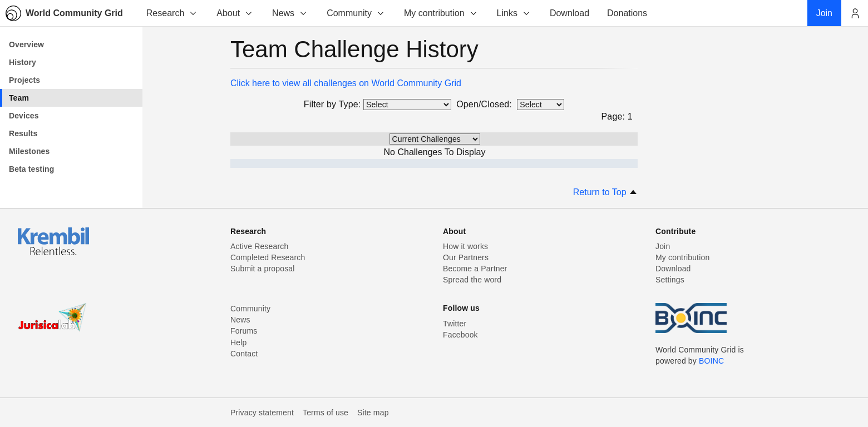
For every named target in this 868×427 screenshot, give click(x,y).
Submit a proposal (263, 269)
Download (673, 269)
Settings (670, 280)
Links (514, 13)
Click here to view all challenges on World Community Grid (346, 83)
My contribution (441, 13)
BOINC (711, 361)
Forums (244, 331)
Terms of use (325, 413)
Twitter (455, 324)
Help (238, 342)
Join (663, 246)
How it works (465, 246)
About (235, 13)
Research (172, 13)
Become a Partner (475, 269)
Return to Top (605, 192)
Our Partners (466, 257)
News (290, 13)
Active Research (259, 246)
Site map (373, 413)
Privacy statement (262, 413)
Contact (244, 354)
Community (356, 13)
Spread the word (472, 280)
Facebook (460, 335)
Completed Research (268, 257)
